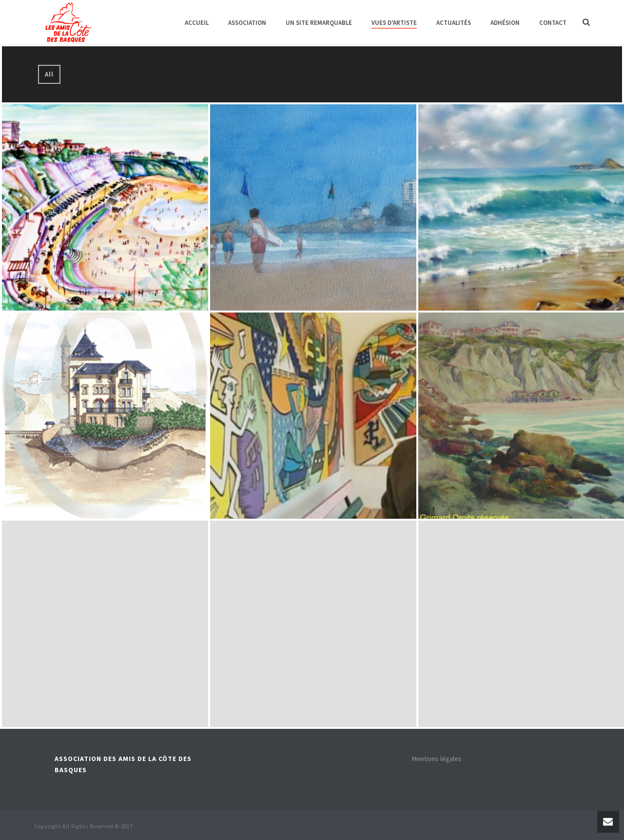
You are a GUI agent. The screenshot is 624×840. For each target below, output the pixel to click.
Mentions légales (437, 759)
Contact (553, 23)
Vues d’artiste (394, 23)
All (49, 74)
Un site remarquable (319, 23)
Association (247, 23)
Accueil (197, 23)
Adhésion (505, 23)
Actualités (454, 23)
